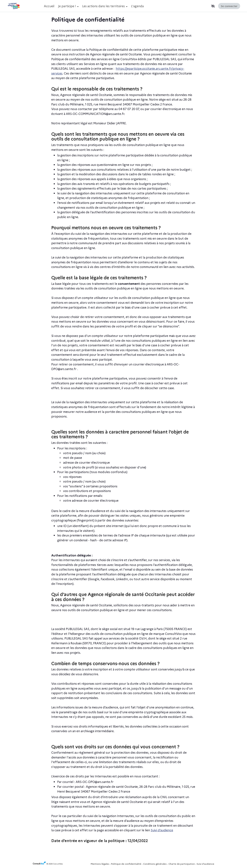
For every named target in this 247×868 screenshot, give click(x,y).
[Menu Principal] (126, 6)
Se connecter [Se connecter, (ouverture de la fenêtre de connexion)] (229, 6)
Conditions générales (155, 864)
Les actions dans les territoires (105, 6)
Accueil (49, 6)
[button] (213, 6)
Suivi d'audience (205, 864)
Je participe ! (68, 6)
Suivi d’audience (162, 830)
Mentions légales (100, 864)
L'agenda (137, 6)
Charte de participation (182, 864)
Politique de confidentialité (126, 864)
